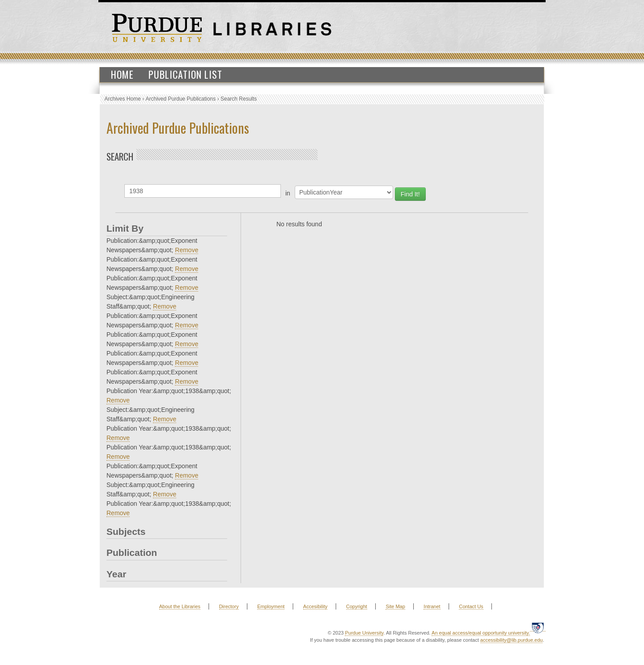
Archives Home (123, 99)
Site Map (395, 606)
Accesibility (315, 606)
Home (122, 74)
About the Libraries (180, 606)
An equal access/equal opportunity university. (481, 633)
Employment (271, 606)
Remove (186, 250)
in (288, 193)
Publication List (185, 74)
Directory (229, 606)
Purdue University (364, 633)
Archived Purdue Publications (181, 99)
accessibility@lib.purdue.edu (512, 640)
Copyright (357, 606)
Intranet (432, 606)
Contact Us (471, 606)
